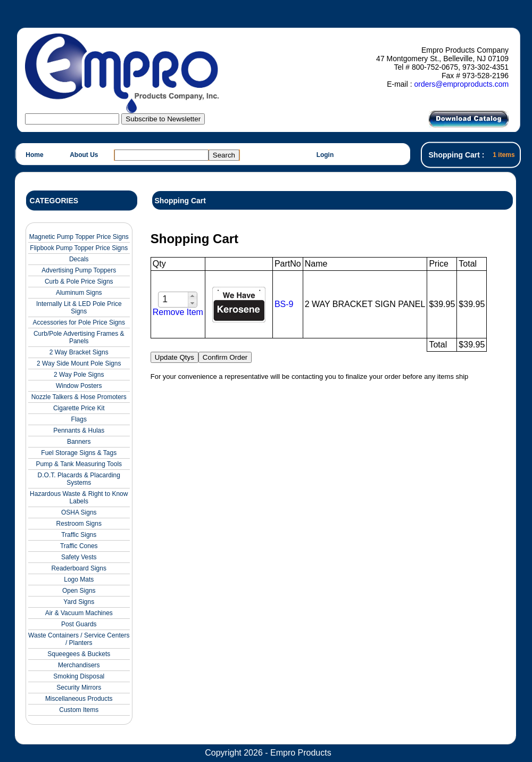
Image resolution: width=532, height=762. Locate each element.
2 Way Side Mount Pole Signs (79, 363)
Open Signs (79, 591)
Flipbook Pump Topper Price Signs (79, 248)
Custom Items (79, 710)
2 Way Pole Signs (79, 375)
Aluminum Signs (79, 293)
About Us (84, 155)
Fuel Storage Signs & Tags (79, 453)
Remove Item (178, 312)
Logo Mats (79, 579)
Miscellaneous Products (79, 699)
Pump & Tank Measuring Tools (79, 464)
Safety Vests (79, 557)
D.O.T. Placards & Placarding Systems (79, 479)
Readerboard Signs (79, 568)
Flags (79, 419)
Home (34, 155)
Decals (79, 259)
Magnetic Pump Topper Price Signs (79, 237)
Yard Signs (79, 602)
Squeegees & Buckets (79, 654)
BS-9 (284, 304)
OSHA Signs (79, 512)
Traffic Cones (79, 546)
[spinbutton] (174, 299)
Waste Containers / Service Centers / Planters (79, 639)
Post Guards (79, 624)
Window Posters (79, 386)
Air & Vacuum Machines (79, 613)
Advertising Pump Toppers (79, 270)
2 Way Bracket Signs (79, 352)
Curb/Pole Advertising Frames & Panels (79, 337)
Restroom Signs (79, 524)
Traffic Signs (79, 535)
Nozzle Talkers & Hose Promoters (79, 397)
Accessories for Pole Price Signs (79, 322)
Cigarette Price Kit (79, 408)
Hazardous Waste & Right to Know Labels (79, 498)
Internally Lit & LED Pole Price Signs (79, 308)
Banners (79, 442)
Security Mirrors (79, 688)
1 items (504, 155)
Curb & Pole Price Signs (79, 281)
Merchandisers (79, 665)
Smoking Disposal (79, 676)
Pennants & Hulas (79, 430)
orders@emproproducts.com (461, 84)
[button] (192, 296)
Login (325, 155)
